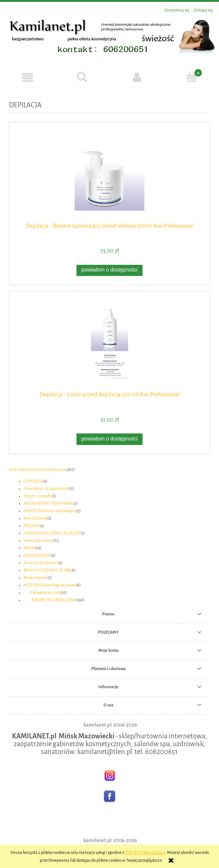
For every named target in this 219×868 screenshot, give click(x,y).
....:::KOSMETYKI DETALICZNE (50, 600)
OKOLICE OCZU (37, 555)
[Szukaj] (82, 77)
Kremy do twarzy (39, 540)
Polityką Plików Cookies (145, 852)
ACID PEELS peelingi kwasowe (50, 585)
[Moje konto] (137, 77)
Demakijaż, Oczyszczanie (46, 488)
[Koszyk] (192, 77)
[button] (27, 77)
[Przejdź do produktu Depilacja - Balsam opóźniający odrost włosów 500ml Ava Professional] (109, 174)
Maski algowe (36, 578)
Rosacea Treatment (41, 563)
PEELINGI (32, 526)
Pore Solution (35, 518)
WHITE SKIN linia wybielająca (50, 511)
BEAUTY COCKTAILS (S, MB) (48, 570)
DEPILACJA (33, 481)
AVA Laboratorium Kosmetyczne (38, 469)
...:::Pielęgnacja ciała (42, 592)
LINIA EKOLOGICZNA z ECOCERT (52, 533)
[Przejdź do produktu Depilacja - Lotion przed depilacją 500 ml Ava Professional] (109, 343)
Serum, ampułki (38, 496)
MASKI (30, 548)
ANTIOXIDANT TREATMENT (48, 503)
